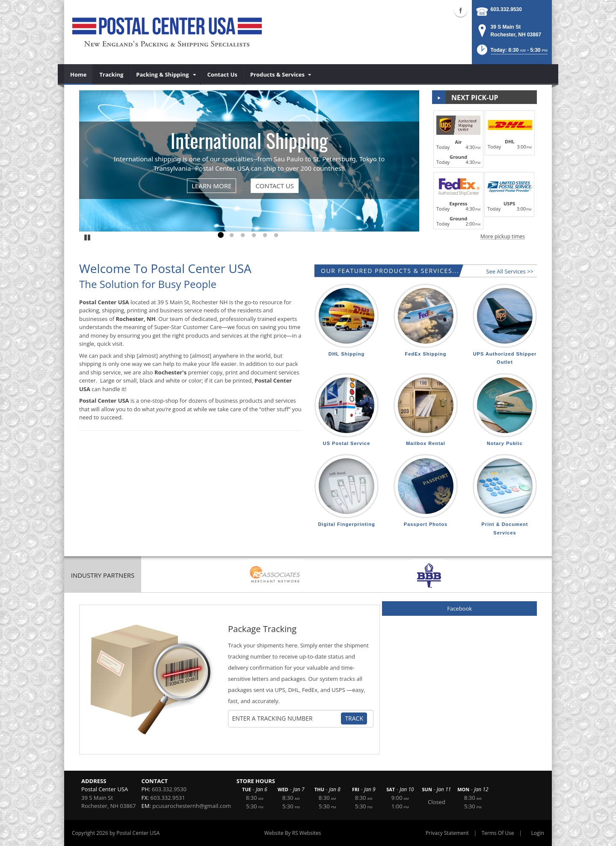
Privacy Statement (447, 833)
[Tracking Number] (286, 718)
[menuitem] (78, 74)
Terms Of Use (498, 833)
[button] (511, 52)
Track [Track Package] (354, 718)
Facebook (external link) (461, 10)
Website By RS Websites (293, 833)
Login (538, 833)
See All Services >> (510, 271)
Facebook (459, 609)
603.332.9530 (506, 9)
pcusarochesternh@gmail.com (192, 806)
